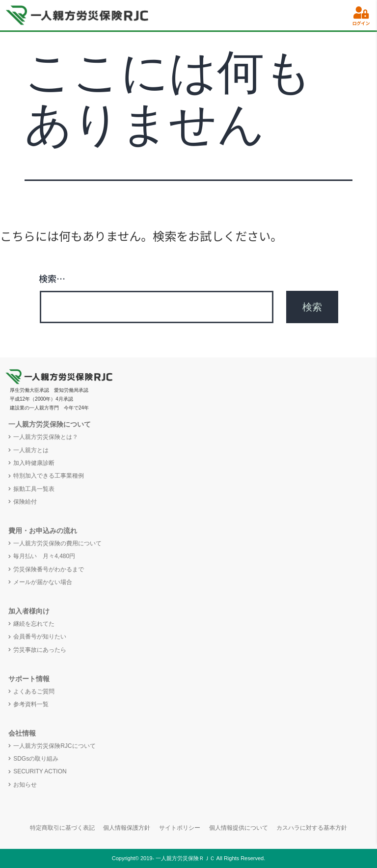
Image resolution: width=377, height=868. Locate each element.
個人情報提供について (239, 828)
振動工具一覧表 (34, 489)
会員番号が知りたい (40, 637)
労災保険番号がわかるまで (49, 569)
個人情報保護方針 (127, 828)
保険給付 (25, 502)
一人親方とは (31, 450)
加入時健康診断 (34, 463)
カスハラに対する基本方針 (312, 828)
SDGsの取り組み (36, 759)
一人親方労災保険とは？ (46, 437)
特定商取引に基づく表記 (62, 828)
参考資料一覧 (31, 704)
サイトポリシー (180, 828)
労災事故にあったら (40, 650)
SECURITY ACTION (40, 771)
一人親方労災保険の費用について (57, 543)
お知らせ (25, 785)
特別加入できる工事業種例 (49, 476)
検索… (52, 278)
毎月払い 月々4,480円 (44, 556)
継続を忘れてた (34, 624)
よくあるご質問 (34, 691)
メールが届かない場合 (43, 582)
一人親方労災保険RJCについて (54, 746)
